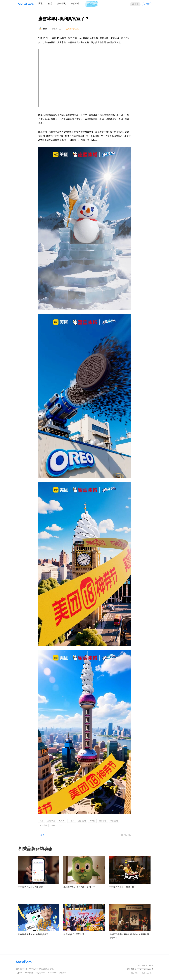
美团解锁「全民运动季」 (75, 934)
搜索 (137, 4)
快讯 (40, 3)
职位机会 (75, 3)
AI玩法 (92, 821)
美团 (42, 821)
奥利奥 (62, 821)
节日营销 (114, 821)
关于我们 (20, 973)
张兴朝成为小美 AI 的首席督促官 (33, 934)
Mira (45, 29)
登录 (148, 4)
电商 (53, 825)
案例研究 (62, 3)
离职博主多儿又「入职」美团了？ (79, 887)
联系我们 (29, 973)
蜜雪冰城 (51, 821)
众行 (61, 825)
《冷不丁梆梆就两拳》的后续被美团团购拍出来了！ (129, 936)
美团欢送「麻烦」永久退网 (30, 887)
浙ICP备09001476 (146, 966)
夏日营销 (43, 825)
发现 (50, 3)
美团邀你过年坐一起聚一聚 (122, 887)
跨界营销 (103, 821)
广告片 (72, 821)
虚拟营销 (82, 821)
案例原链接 (74, 29)
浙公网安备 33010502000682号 (140, 969)
